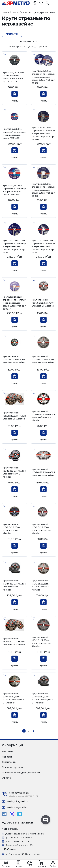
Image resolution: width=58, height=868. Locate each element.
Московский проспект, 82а (19, 845)
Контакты (7, 752)
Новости (7, 757)
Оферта (6, 778)
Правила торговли (13, 767)
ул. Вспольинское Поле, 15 (19, 841)
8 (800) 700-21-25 (19, 793)
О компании (9, 762)
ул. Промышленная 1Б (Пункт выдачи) (24, 834)
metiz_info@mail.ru (17, 801)
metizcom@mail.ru (17, 807)
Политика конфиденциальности (21, 773)
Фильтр (12, 34)
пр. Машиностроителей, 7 (18, 837)
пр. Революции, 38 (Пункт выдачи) (23, 854)
